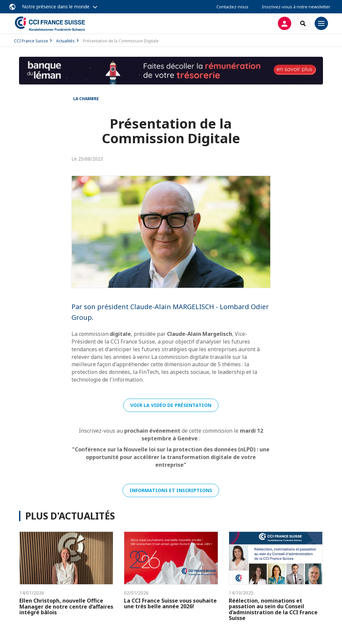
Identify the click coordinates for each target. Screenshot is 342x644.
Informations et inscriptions (171, 490)
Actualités (65, 41)
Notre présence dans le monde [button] (56, 7)
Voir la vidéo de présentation (171, 405)
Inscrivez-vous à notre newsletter (296, 7)
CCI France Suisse (31, 41)
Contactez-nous (232, 7)
